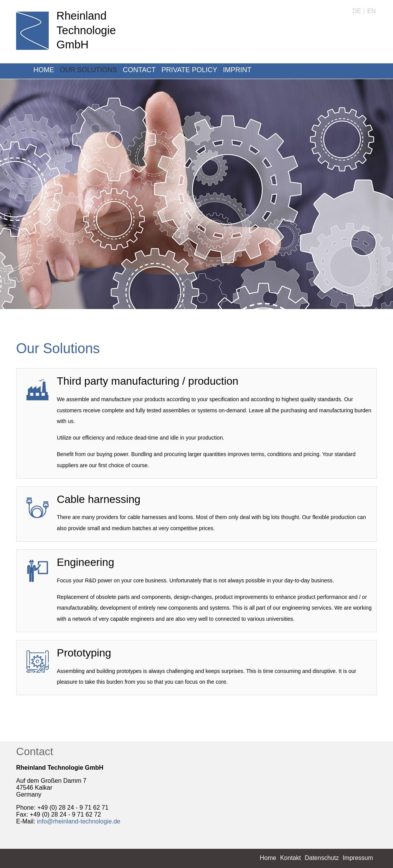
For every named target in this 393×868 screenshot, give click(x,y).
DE (357, 11)
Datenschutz (322, 858)
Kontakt (291, 858)
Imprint (237, 70)
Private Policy (189, 70)
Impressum (358, 858)
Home (44, 70)
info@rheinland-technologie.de (78, 821)
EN (372, 11)
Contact (139, 70)
